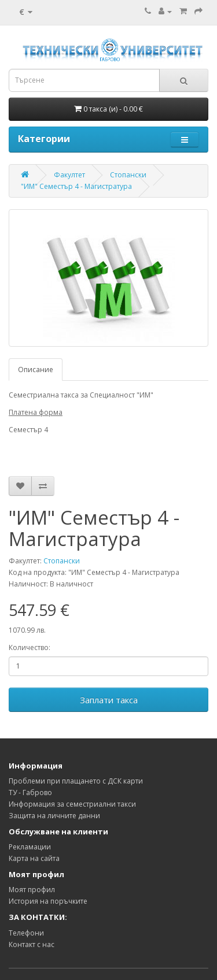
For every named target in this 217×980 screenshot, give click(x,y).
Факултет (69, 175)
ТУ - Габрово (30, 792)
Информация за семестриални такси (72, 804)
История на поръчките (48, 901)
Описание (36, 370)
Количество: (30, 647)
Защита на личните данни (54, 816)
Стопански (128, 175)
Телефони (26, 933)
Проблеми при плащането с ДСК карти (76, 781)
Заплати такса (109, 700)
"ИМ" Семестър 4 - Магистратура (76, 186)
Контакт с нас (32, 944)
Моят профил (32, 890)
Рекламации (30, 847)
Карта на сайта (34, 858)
